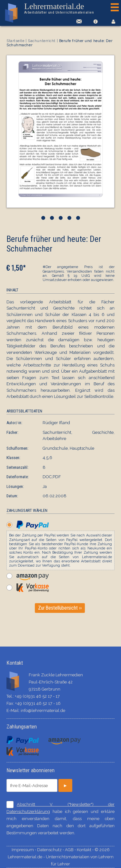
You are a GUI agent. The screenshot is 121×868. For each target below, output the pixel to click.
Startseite (15, 41)
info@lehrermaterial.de (43, 710)
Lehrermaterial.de (59, 8)
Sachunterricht (42, 41)
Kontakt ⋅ (86, 850)
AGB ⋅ (71, 850)
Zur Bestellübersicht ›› (60, 608)
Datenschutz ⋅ (51, 850)
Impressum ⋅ (24, 850)
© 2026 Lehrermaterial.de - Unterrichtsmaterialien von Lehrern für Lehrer (61, 857)
